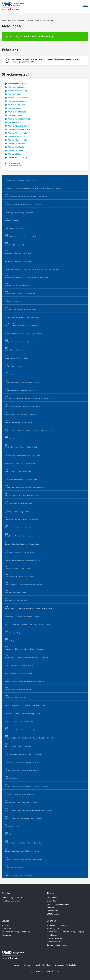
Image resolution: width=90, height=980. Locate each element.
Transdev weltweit (54, 942)
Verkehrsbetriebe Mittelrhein (13, 20)
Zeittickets (51, 907)
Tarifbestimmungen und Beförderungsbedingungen (66, 932)
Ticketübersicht (53, 898)
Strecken (29, 20)
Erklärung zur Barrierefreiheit (66, 965)
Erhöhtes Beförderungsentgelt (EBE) (16, 932)
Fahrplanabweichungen (11, 901)
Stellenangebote (53, 929)
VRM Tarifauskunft (54, 914)
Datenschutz (29, 965)
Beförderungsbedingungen (57, 945)
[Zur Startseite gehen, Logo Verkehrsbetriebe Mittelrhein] (13, 7)
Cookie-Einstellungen (44, 965)
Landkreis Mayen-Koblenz (45, 20)
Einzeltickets (52, 901)
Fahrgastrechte (8, 935)
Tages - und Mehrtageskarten (58, 904)
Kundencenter (7, 925)
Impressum (17, 965)
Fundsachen (7, 929)
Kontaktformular (53, 935)
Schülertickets (52, 911)
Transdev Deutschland (55, 938)
